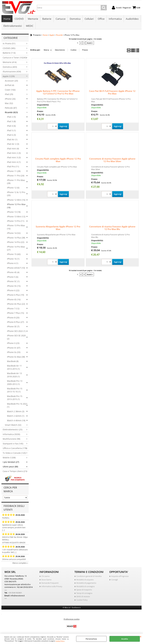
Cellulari (89, 19)
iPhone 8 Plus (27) (15, 323)
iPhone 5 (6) (13, 277)
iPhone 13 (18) (14, 212)
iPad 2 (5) (11, 117)
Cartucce (60, 19)
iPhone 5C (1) (13, 282)
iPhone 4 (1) (13, 264)
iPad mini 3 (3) (14, 158)
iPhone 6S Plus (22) (16, 304)
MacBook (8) (13, 362)
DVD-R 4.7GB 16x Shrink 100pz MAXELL (15, 539)
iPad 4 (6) (11, 126)
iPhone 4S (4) (13, 273)
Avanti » (90, 43)
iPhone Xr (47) (14, 348)
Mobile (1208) (9, 458)
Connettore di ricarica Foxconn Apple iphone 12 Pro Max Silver (112, 161)
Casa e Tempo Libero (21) (15, 472)
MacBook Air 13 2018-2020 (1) (14, 375)
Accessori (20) (11, 81)
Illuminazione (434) (12, 72)
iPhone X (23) (13, 344)
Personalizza (91, 639)
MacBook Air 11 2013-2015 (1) (14, 368)
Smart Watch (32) (13, 425)
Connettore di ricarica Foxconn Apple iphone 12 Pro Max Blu (112, 228)
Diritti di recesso (83, 597)
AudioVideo (132, 19)
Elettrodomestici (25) (13, 430)
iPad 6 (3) (11, 135)
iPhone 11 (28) (14, 172)
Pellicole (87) (11, 108)
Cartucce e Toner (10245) (15, 58)
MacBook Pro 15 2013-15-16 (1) (15, 391)
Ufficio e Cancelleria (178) (15, 449)
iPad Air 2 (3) (13, 145)
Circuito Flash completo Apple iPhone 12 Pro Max (58, 161)
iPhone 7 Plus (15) (15, 314)
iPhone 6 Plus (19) (15, 295)
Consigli (114, 580)
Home (7, 19)
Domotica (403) (10, 67)
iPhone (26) (10, 99)
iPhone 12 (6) (13, 188)
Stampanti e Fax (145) (13, 444)
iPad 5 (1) (11, 131)
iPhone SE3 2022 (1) (16, 331)
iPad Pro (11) (13, 167)
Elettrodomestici (13, 26)
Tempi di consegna (84, 594)
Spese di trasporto (84, 590)
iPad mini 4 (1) (14, 162)
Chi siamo (45, 577)
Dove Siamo (46, 580)
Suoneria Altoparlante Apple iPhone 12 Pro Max (58, 228)
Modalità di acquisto (85, 580)
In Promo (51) (9, 44)
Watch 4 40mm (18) (16, 421)
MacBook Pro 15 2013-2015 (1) (15, 398)
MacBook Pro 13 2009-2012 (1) (15, 383)
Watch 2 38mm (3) (16, 412)
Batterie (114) (9, 53)
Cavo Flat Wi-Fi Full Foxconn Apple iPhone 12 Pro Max (112, 93)
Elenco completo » (20, 564)
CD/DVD (19, 19)
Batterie (47, 19)
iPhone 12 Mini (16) (16, 200)
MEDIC (30, 26)
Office (101, 19)
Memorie (33, 19)
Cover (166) (10, 90)
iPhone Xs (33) (14, 353)
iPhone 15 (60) (14, 255)
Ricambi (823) (11, 113)
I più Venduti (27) (11, 463)
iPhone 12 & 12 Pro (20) (16, 194)
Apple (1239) (9, 77)
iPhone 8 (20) (13, 318)
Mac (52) (9, 104)
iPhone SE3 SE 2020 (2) (16, 338)
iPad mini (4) (13, 149)
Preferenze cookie (72, 620)
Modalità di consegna (85, 587)
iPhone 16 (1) (13, 259)
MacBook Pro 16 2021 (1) (17, 406)
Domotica (75, 19)
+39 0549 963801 (15, 593)
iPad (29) (9, 95)
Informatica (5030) (11, 435)
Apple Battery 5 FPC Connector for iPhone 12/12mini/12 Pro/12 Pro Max (58, 93)
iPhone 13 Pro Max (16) (16, 228)
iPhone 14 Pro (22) (16, 243)
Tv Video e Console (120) (14, 453)
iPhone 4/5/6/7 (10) (16, 268)
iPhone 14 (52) (14, 234)
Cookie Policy (60, 641)
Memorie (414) (10, 63)
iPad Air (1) (12, 140)
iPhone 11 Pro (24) (16, 176)
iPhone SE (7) (13, 327)
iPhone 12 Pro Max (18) (16, 206)
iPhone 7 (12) (13, 309)
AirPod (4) (9, 86)
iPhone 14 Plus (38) (16, 238)
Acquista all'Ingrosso (120, 577)
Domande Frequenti (50, 583)
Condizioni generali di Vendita (89, 577)
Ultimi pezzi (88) (10, 467)
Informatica (115, 19)
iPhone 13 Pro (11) (16, 222)
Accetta (125, 639)
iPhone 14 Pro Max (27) (16, 249)
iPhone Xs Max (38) (16, 357)
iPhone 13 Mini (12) (16, 217)
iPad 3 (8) (11, 122)
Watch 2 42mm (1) (16, 416)
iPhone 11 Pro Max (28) (16, 182)
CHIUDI (141, 637)
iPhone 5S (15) (14, 286)
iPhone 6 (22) (13, 291)
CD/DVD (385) (9, 49)
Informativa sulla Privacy (52, 587)
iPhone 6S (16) (14, 300)
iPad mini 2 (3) (14, 154)
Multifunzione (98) (11, 439)
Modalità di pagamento (86, 583)
